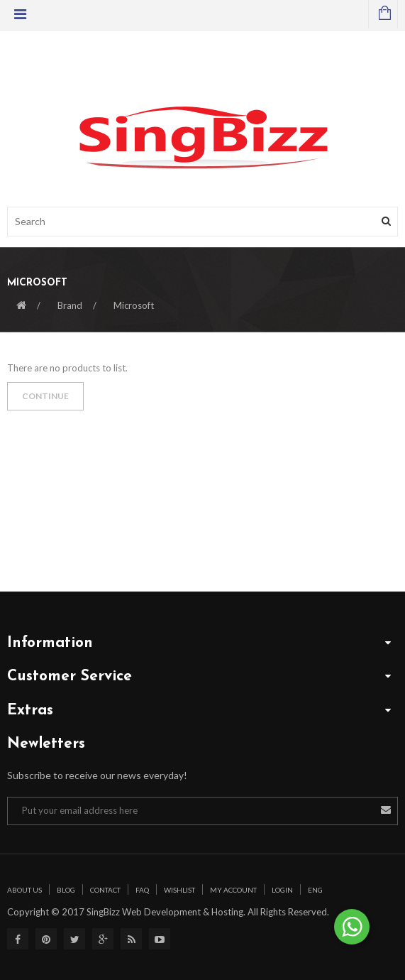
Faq (142, 890)
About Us (24, 890)
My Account (233, 890)
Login (282, 890)
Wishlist (179, 890)
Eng (315, 890)
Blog (66, 890)
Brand (70, 305)
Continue (45, 396)
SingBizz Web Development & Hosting (164, 912)
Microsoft (134, 305)
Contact (105, 890)
